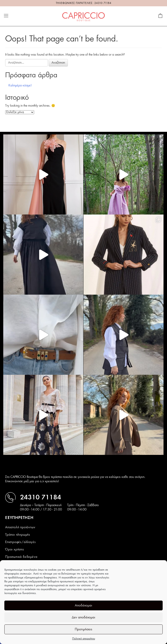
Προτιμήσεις (83, 629)
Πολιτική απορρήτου (84, 639)
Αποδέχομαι (83, 605)
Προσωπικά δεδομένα (21, 557)
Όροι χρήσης (15, 550)
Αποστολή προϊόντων (20, 527)
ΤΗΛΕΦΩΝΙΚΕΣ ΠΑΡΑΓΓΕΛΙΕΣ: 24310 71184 (84, 3)
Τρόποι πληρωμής (18, 535)
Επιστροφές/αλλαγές (20, 542)
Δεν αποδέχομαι (83, 617)
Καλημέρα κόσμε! (20, 86)
